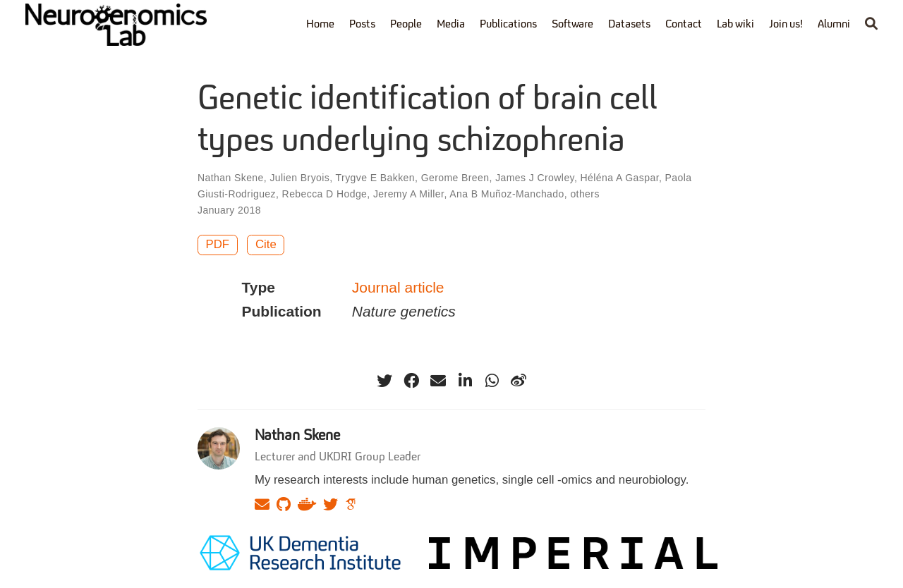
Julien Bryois (299, 178)
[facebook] (411, 381)
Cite (266, 244)
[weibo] (519, 381)
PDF (218, 244)
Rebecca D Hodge (325, 194)
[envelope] (438, 381)
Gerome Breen (455, 178)
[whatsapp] (492, 381)
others (584, 194)
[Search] (871, 25)
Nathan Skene (231, 178)
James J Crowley (535, 178)
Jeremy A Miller (408, 194)
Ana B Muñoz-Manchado (507, 194)
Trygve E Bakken (375, 178)
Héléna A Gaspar (620, 178)
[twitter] (384, 381)
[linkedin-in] (465, 381)
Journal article (398, 287)
